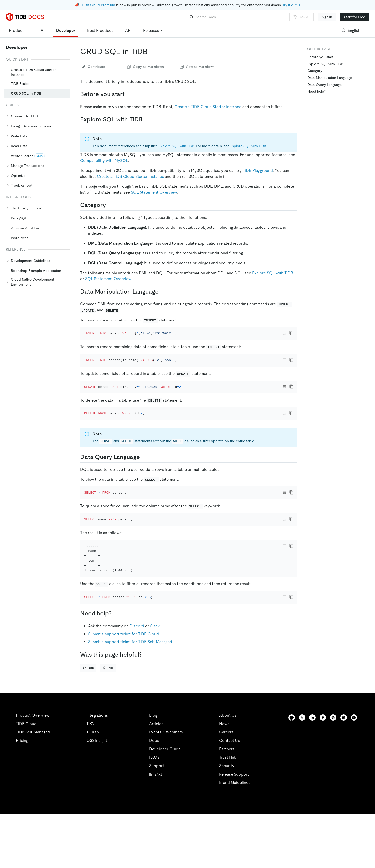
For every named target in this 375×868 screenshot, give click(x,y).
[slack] (333, 771)
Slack (155, 680)
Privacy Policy (109, 858)
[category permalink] (110, 205)
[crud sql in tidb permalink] (152, 51)
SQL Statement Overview (154, 192)
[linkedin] (312, 771)
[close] (365, 830)
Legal (136, 858)
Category (315, 71)
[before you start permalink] (129, 94)
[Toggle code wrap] (284, 333)
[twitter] (302, 771)
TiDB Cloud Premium (98, 5)
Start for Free (355, 17)
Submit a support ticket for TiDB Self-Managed (130, 696)
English (354, 31)
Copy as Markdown (145, 67)
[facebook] (323, 771)
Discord (137, 680)
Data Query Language (325, 85)
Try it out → (291, 5)
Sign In (327, 17)
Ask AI (302, 17)
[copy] (291, 333)
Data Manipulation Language (330, 78)
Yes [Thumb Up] (88, 721)
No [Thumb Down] (108, 721)
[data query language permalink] (144, 484)
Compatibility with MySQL (104, 161)
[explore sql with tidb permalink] (146, 119)
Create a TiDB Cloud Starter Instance (208, 107)
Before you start (320, 57)
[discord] (344, 771)
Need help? (316, 91)
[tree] (37, 172)
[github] (292, 771)
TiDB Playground (258, 171)
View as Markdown (197, 67)
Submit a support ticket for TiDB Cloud (123, 688)
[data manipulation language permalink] (163, 292)
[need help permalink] (116, 667)
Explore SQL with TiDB (176, 146)
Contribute (97, 67)
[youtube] (354, 771)
